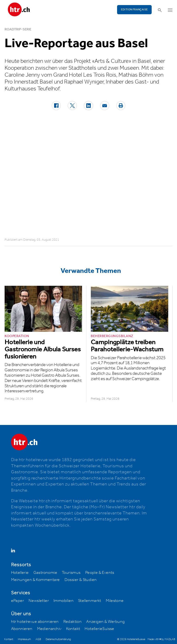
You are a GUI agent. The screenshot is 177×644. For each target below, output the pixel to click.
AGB (38, 639)
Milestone (115, 601)
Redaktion (73, 622)
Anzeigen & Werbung (105, 622)
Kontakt (73, 629)
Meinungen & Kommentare (35, 580)
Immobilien (63, 601)
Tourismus (71, 573)
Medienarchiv (49, 629)
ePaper (18, 601)
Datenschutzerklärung (58, 639)
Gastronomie (45, 573)
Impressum (24, 639)
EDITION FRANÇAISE (134, 10)
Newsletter (39, 601)
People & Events (100, 573)
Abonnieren (22, 629)
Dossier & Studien (81, 580)
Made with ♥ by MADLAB (161, 639)
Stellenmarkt (90, 601)
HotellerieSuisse (99, 629)
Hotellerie (20, 573)
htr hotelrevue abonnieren (35, 622)
